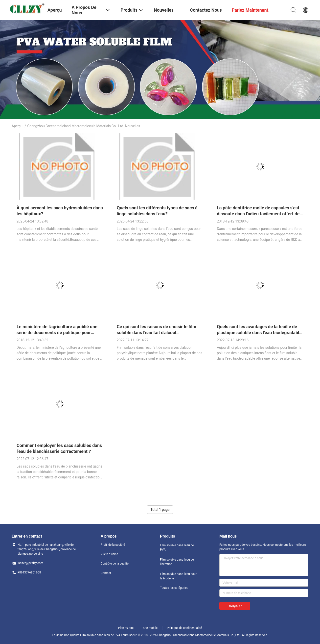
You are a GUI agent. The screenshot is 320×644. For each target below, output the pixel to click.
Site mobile (150, 628)
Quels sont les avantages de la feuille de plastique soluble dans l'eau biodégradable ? (259, 333)
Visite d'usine (109, 554)
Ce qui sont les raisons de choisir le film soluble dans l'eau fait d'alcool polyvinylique (157, 333)
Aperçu (17, 126)
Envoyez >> (235, 606)
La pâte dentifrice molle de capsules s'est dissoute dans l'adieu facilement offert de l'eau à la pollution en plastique (258, 214)
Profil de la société (113, 545)
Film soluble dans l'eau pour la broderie (178, 576)
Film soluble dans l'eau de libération (177, 562)
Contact (106, 573)
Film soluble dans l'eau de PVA (177, 547)
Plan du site (126, 628)
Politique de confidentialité (184, 628)
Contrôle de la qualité (115, 564)
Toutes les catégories (174, 588)
